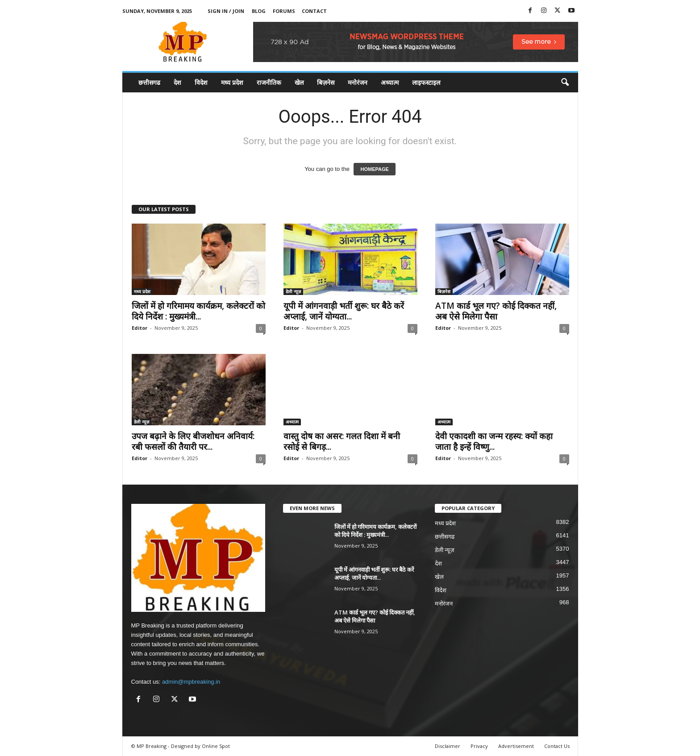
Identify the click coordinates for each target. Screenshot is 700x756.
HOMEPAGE (374, 169)
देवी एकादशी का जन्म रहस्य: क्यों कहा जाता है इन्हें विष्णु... (494, 441)
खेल (299, 82)
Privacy (479, 746)
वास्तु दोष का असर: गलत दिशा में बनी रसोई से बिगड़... (342, 441)
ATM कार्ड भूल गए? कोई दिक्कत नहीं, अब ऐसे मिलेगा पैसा (496, 311)
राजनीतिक (269, 82)
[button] (565, 83)
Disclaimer (448, 746)
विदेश (201, 82)
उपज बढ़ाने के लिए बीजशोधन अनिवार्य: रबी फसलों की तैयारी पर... (193, 441)
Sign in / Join (226, 11)
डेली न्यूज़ (293, 291)
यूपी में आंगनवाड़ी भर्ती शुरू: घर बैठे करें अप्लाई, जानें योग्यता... (344, 311)
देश (177, 82)
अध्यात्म (390, 82)
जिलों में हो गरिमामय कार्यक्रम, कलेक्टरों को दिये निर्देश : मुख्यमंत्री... (198, 311)
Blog (259, 11)
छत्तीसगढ (149, 82)
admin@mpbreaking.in (191, 682)
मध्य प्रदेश (232, 82)
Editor (140, 328)
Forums (284, 11)
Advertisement (516, 746)
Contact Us (557, 746)
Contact (314, 11)
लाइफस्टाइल (426, 82)
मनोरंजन (358, 82)
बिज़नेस (326, 82)
